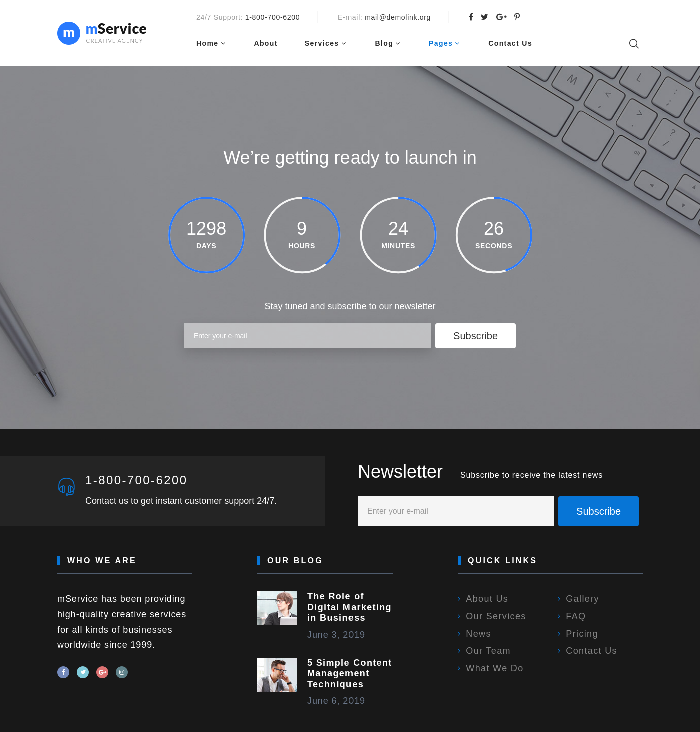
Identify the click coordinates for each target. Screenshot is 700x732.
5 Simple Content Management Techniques (350, 674)
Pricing (582, 634)
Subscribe (475, 336)
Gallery (582, 599)
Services (322, 43)
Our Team (488, 651)
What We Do (494, 668)
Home (208, 43)
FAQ (576, 616)
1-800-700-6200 (273, 17)
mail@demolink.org (398, 17)
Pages (441, 43)
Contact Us (510, 43)
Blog (384, 43)
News (478, 634)
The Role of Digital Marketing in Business (349, 607)
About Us (487, 599)
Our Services (496, 616)
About (266, 43)
